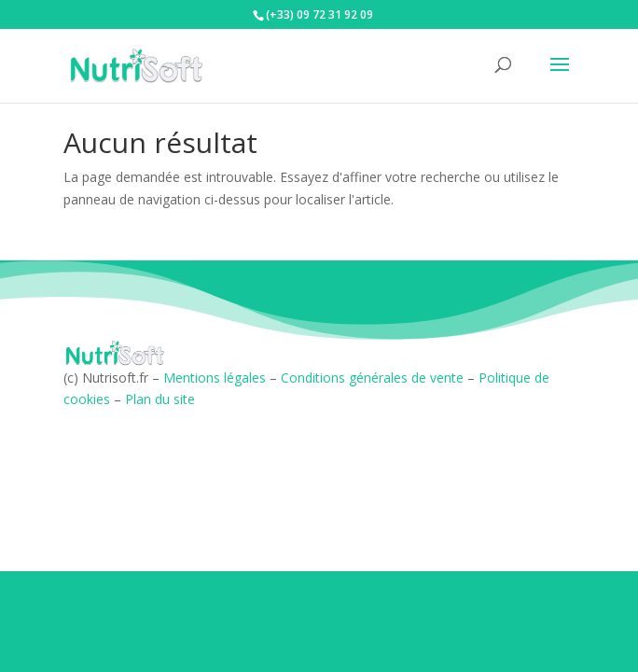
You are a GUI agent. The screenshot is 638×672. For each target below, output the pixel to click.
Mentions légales (215, 378)
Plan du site (160, 399)
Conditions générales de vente (372, 378)
